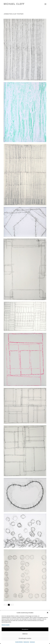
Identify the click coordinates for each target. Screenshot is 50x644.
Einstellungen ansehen (25, 638)
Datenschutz (26, 642)
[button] (48, 613)
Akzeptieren (25, 629)
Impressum (32, 642)
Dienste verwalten (6, 625)
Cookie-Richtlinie (19, 642)
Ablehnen (25, 634)
